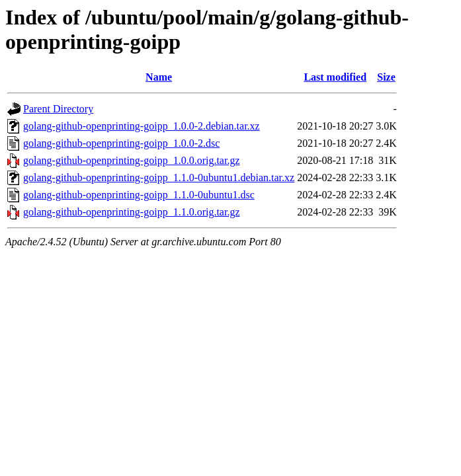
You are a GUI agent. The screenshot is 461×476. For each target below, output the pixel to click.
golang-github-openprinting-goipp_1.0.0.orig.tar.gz (132, 160)
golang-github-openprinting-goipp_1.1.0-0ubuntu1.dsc (139, 195)
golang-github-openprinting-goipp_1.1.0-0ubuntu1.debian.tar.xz (159, 178)
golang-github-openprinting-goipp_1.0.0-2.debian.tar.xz (142, 126)
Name (159, 77)
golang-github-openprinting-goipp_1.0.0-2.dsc (121, 143)
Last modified (335, 77)
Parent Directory (58, 109)
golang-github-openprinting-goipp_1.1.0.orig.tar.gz (132, 212)
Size (386, 77)
